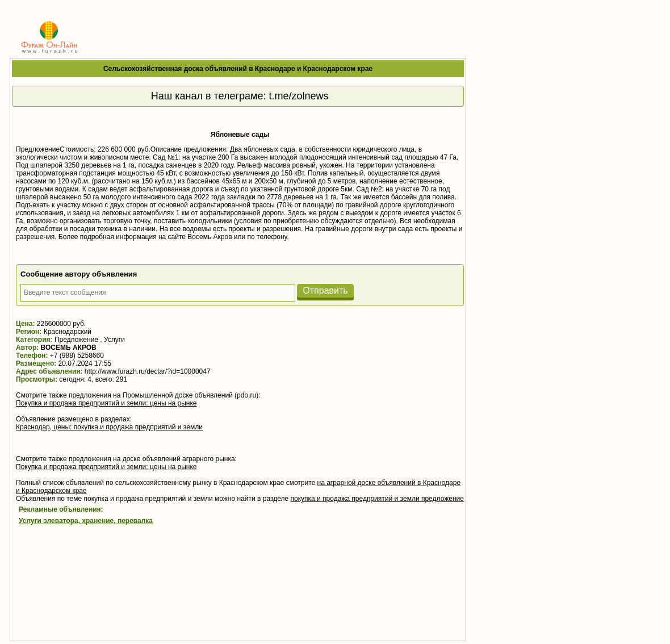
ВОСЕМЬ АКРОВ (69, 348)
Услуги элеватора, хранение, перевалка (86, 521)
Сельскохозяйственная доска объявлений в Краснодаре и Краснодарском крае (238, 69)
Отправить (325, 290)
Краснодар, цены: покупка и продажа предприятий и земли (109, 427)
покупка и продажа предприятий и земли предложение (377, 499)
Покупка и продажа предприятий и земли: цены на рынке (106, 403)
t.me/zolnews (298, 96)
